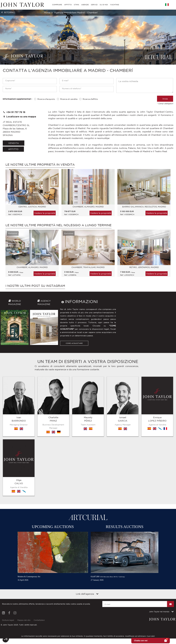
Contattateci (39, 593)
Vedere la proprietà (45, 213)
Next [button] (166, 189)
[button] (6, 639)
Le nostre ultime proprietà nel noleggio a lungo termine (59, 225)
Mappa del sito (24, 593)
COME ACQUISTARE (74, 384)
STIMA (76, 5)
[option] (31, 194)
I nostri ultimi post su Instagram (35, 286)
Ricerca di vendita (69, 99)
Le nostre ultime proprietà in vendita (40, 165)
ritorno (10, 12)
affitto (13, 149)
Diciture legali (8, 593)
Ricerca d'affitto (90, 99)
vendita (14, 143)
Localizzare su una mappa (19, 117)
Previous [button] (8, 189)
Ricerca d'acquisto (46, 99)
